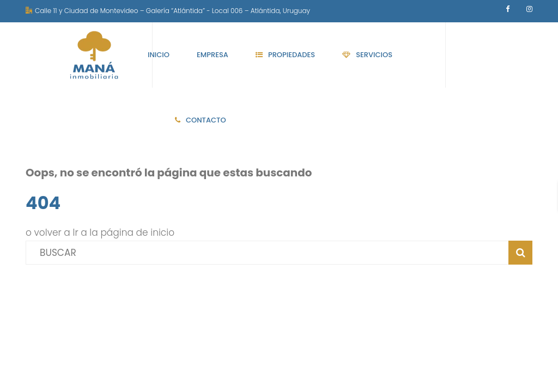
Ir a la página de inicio (124, 232)
